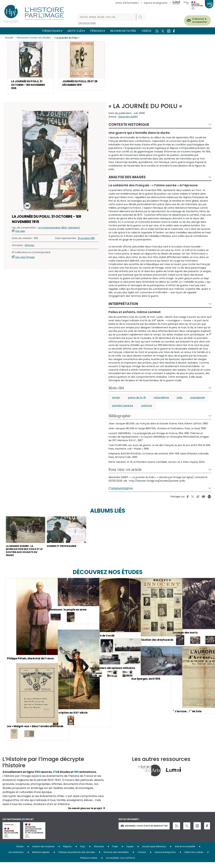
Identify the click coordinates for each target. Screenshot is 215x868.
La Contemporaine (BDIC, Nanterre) (59, 229)
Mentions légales (41, 858)
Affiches (29, 247)
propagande (198, 399)
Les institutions (16, 858)
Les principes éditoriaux (154, 852)
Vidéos (146, 31)
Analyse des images (127, 179)
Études (20, 852)
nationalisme (161, 399)
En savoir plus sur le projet (85, 814)
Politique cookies (89, 864)
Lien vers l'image (25, 259)
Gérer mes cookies (194, 858)
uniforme (147, 407)
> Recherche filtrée (87, 23)
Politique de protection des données (77, 858)
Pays (83, 852)
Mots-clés (75, 31)
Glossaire (99, 852)
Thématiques (51, 31)
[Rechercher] (107, 17)
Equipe (130, 852)
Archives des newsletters (116, 858)
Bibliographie (120, 417)
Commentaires (121, 490)
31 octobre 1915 (86, 240)
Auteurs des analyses (43, 852)
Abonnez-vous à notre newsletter (144, 831)
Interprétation (123, 305)
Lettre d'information (127, 3)
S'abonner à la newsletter (196, 20)
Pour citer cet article (125, 471)
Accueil (9, 38)
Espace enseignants (156, 3)
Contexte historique (129, 126)
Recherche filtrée (123, 31)
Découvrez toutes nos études (35, 38)
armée (116, 399)
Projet (115, 852)
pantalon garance (123, 407)
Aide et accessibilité (185, 852)
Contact (142, 858)
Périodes (97, 31)
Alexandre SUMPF (128, 118)
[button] (31, 68)
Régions (67, 852)
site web (20, 233)
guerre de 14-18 (137, 399)
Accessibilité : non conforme (120, 864)
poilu (180, 399)
